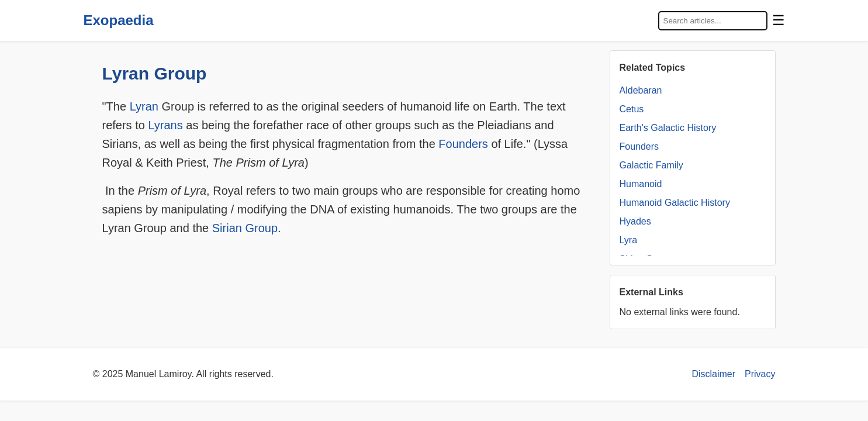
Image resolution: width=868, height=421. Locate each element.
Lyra (629, 240)
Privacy (760, 374)
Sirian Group (245, 228)
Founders (463, 144)
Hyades (635, 221)
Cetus (632, 109)
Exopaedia (119, 20)
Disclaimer (713, 374)
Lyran (144, 106)
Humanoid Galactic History (675, 203)
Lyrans (165, 125)
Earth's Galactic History (668, 128)
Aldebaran (641, 90)
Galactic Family (651, 165)
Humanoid (641, 184)
